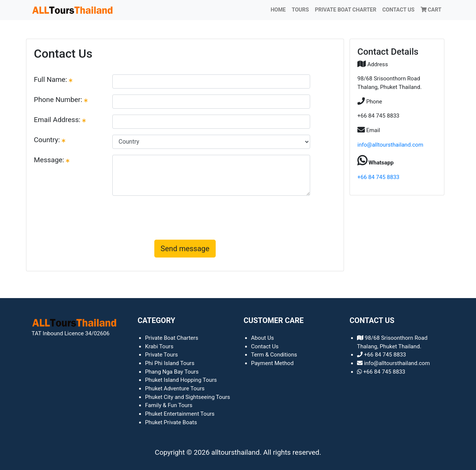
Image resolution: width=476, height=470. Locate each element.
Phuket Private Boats (171, 422)
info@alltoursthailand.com (390, 145)
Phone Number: (61, 100)
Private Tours (161, 355)
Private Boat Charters (172, 338)
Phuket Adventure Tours (175, 389)
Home (278, 10)
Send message (185, 249)
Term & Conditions (274, 355)
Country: (50, 140)
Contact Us (398, 10)
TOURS (300, 10)
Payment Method (272, 363)
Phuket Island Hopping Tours (181, 380)
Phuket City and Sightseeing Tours (188, 397)
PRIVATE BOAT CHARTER (346, 10)
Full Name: (53, 79)
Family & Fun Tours (169, 405)
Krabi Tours (159, 346)
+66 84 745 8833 (378, 177)
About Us (263, 338)
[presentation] (185, 216)
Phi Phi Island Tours (170, 363)
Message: (52, 160)
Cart (431, 10)
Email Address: (60, 120)
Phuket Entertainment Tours (180, 414)
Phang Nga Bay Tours (172, 372)
